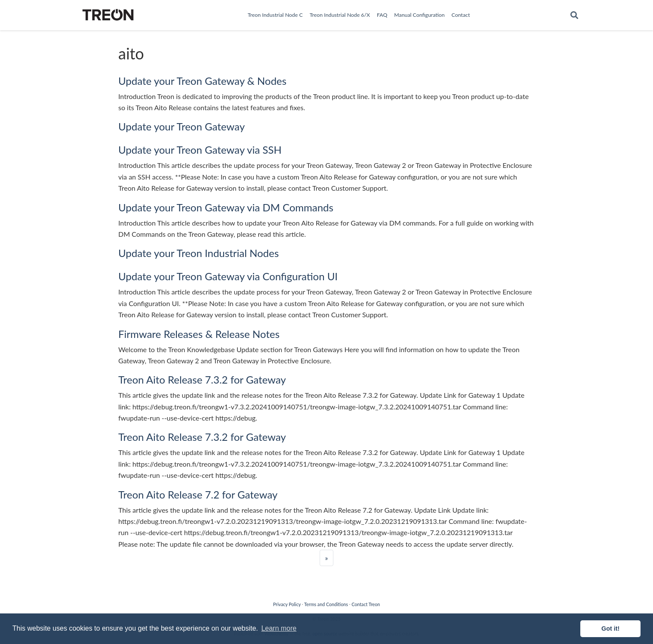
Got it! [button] (610, 629)
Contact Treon (366, 604)
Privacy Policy (287, 604)
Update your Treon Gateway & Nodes (202, 81)
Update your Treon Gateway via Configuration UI (228, 276)
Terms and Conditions (326, 604)
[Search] (574, 15)
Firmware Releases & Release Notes (199, 334)
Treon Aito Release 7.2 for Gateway (198, 494)
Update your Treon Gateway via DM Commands (226, 207)
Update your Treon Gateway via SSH (200, 150)
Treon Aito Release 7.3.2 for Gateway (202, 379)
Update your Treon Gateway (182, 126)
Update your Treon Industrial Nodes (199, 253)
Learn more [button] (279, 628)
